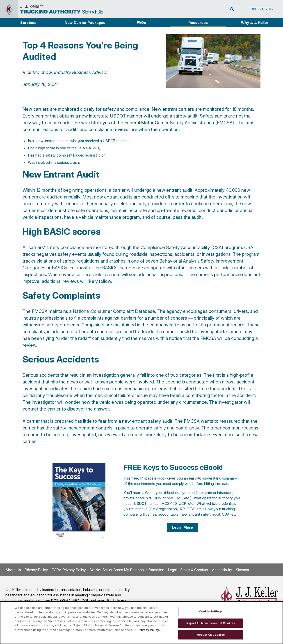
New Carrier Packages (85, 23)
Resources (198, 23)
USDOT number (116, 141)
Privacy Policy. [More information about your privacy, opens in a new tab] (149, 630)
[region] (141, 623)
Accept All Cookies (211, 635)
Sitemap (242, 570)
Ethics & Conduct (194, 570)
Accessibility (222, 570)
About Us (13, 570)
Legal (172, 570)
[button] (28, 23)
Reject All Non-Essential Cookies (211, 623)
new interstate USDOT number (111, 116)
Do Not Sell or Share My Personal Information (127, 570)
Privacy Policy (36, 570)
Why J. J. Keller (255, 23)
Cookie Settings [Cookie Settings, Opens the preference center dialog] (211, 611)
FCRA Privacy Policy (69, 570)
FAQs (141, 23)
